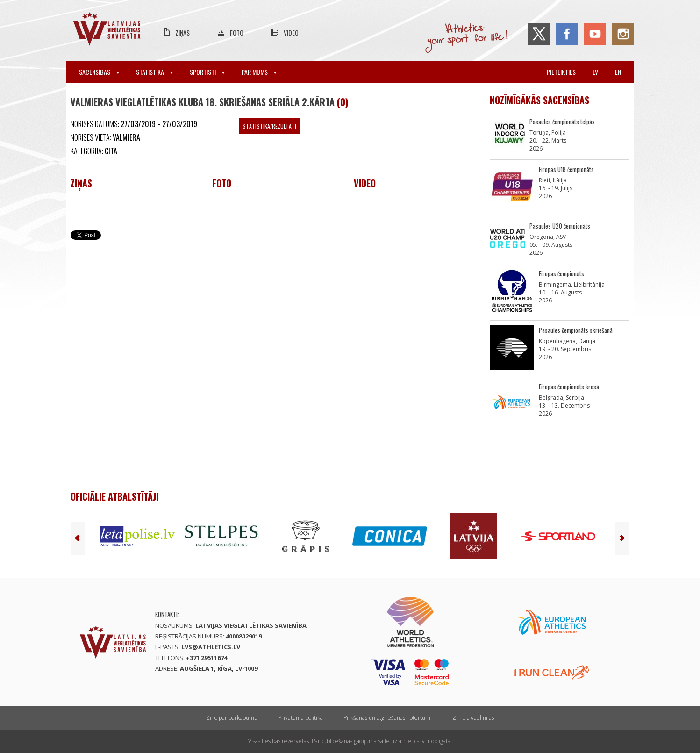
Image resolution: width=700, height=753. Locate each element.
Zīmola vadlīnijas (473, 718)
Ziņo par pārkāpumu (232, 718)
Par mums (259, 72)
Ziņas (182, 32)
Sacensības (99, 72)
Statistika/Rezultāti (269, 126)
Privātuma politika (300, 718)
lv (595, 72)
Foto (237, 32)
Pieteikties (561, 72)
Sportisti (207, 72)
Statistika (154, 72)
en (618, 72)
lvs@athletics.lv (211, 647)
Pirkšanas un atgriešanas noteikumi (388, 718)
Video (291, 32)
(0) (343, 102)
